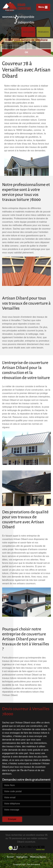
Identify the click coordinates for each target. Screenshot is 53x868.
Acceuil (10, 857)
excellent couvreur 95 (37, 835)
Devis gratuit (28, 32)
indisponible (24, 17)
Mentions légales (38, 857)
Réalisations (43, 32)
